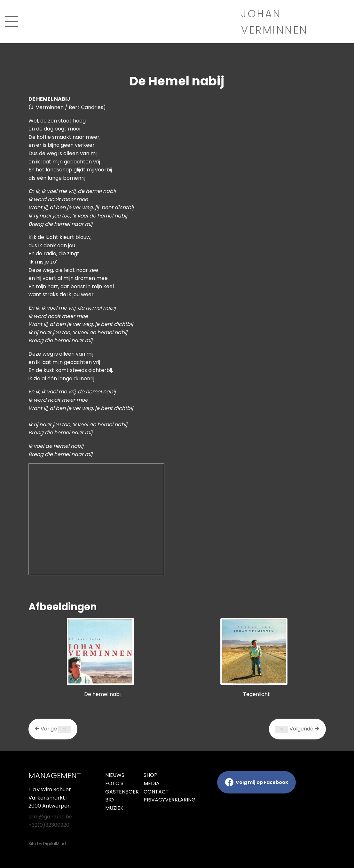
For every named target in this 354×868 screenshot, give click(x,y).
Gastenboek (120, 792)
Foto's (114, 783)
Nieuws (115, 775)
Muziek (114, 808)
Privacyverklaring (158, 800)
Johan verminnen (275, 22)
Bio (110, 800)
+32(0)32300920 (49, 825)
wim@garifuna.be (50, 817)
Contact (156, 792)
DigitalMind (55, 844)
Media (152, 783)
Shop (150, 775)
